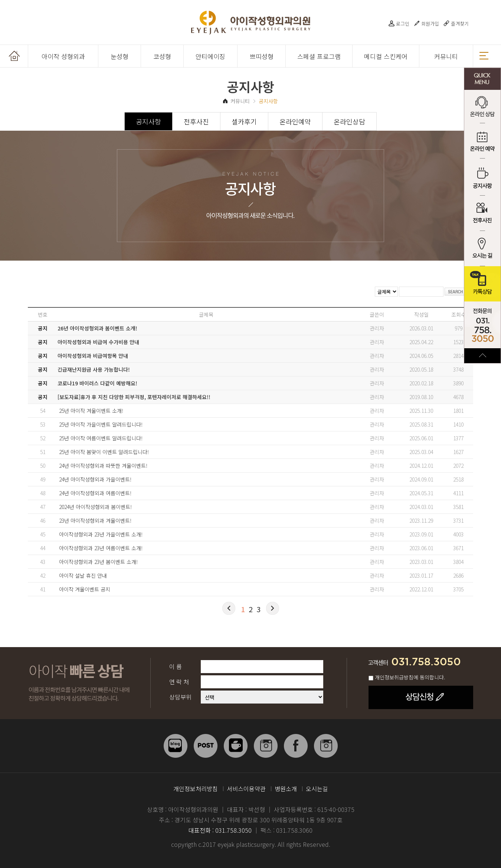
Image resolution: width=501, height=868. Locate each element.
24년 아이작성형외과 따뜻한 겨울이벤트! (103, 466)
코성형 (162, 56)
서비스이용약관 (246, 789)
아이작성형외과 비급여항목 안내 (93, 356)
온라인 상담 (482, 107)
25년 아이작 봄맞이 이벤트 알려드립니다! (104, 452)
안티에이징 (210, 56)
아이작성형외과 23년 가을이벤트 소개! (101, 534)
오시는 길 (482, 249)
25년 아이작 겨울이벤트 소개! (91, 411)
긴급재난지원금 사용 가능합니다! (94, 369)
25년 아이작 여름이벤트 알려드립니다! (101, 438)
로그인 (403, 23)
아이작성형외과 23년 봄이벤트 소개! (98, 562)
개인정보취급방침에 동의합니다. (410, 677)
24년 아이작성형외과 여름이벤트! (95, 493)
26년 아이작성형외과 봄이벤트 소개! (97, 328)
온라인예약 (295, 121)
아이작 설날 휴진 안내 (83, 575)
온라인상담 (349, 121)
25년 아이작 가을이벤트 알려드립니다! (101, 424)
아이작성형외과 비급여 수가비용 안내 (98, 342)
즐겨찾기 (460, 23)
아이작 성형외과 (63, 56)
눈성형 (119, 56)
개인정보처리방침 (196, 789)
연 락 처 (179, 682)
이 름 (176, 666)
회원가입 (430, 23)
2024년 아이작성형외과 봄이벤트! (95, 507)
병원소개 (286, 789)
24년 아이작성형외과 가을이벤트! (95, 479)
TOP (482, 356)
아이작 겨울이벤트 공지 (85, 589)
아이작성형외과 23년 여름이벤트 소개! (101, 548)
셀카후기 (244, 121)
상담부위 (180, 697)
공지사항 (482, 178)
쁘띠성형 (262, 56)
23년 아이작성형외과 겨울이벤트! (95, 521)
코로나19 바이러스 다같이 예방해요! (97, 383)
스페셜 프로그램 (319, 56)
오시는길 (317, 789)
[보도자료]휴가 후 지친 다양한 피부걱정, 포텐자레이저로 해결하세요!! (134, 397)
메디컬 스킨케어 (386, 56)
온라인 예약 (482, 143)
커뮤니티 (446, 56)
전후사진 (482, 213)
